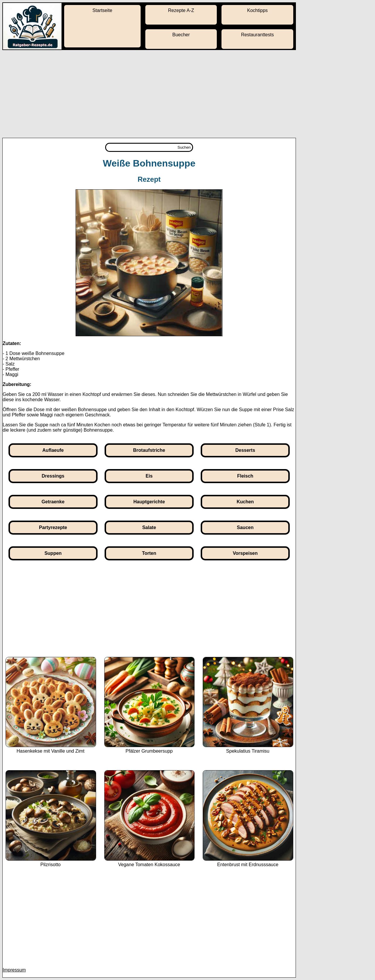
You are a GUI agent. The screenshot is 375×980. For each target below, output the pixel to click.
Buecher (181, 35)
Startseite (103, 10)
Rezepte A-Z (181, 10)
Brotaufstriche (149, 450)
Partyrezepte (53, 527)
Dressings (53, 476)
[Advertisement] (187, 94)
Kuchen (245, 502)
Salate (149, 527)
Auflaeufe (53, 450)
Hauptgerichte (149, 502)
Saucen (245, 527)
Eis (149, 476)
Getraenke (53, 502)
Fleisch (245, 476)
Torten (149, 553)
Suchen (184, 147)
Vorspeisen (245, 553)
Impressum (14, 970)
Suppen (53, 553)
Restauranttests (258, 35)
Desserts (245, 450)
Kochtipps (258, 10)
